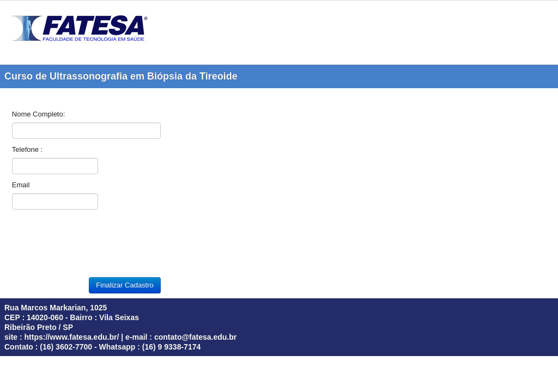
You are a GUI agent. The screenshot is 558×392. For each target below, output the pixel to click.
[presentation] (95, 246)
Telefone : (27, 149)
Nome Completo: (39, 114)
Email (21, 185)
